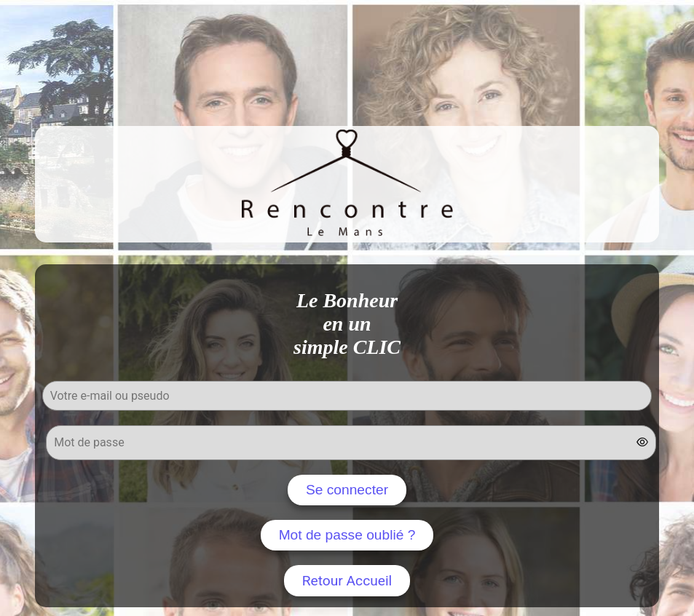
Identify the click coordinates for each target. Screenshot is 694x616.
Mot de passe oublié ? (347, 535)
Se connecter (347, 490)
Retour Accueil (347, 581)
